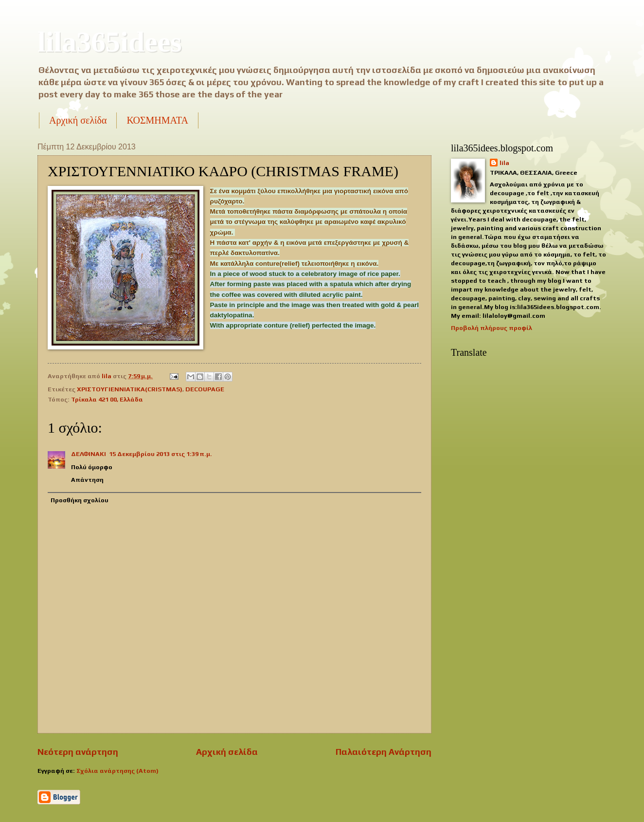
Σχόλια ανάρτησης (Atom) (117, 771)
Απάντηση (87, 480)
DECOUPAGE (205, 389)
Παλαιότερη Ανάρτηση (384, 752)
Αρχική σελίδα (78, 120)
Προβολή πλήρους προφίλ (492, 328)
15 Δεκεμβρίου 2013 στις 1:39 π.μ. (161, 454)
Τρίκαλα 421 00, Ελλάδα (107, 399)
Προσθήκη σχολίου (80, 500)
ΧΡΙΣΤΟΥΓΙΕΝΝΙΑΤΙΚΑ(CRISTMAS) (130, 389)
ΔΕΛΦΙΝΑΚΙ (89, 454)
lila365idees (110, 42)
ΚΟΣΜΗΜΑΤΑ (157, 120)
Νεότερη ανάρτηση (78, 752)
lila (504, 163)
